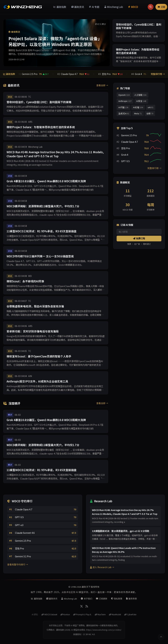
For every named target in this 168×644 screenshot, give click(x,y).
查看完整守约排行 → (18, 564)
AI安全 (141, 101)
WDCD (133, 7)
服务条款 (132, 599)
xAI (151, 107)
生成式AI (124, 113)
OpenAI (124, 95)
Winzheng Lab (114, 7)
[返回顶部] (161, 637)
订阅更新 (102, 599)
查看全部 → (102, 85)
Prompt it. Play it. (82, 614)
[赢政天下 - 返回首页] (23, 7)
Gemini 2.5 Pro (30, 74)
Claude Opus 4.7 (70, 74)
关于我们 (86, 599)
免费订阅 (139, 238)
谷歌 (150, 113)
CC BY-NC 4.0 (89, 634)
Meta (138, 113)
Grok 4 (140, 74)
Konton (65, 614)
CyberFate (130, 614)
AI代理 (123, 107)
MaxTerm (100, 614)
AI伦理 (138, 107)
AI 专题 (94, 7)
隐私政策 (117, 599)
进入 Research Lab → (102, 567)
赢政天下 (86, 587)
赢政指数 (60, 7)
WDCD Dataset (49, 614)
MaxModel (115, 614)
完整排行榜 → (158, 74)
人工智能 (140, 95)
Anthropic (125, 101)
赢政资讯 (78, 7)
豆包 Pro (107, 74)
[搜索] (151, 7)
